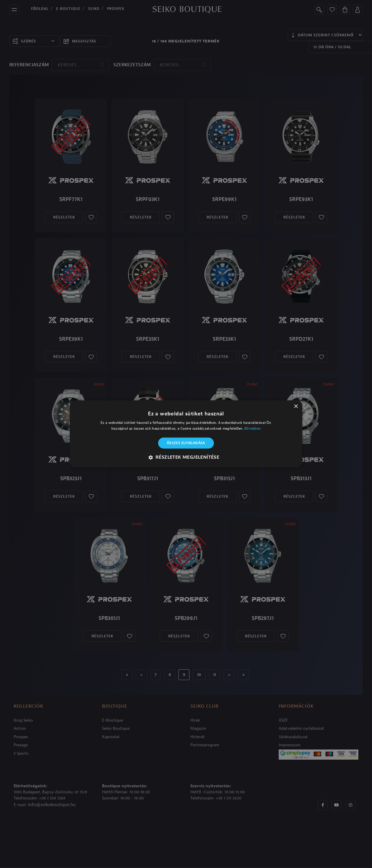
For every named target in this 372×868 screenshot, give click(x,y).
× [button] (296, 407)
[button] (186, 458)
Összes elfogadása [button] (186, 443)
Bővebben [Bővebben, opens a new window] (253, 429)
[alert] (186, 434)
